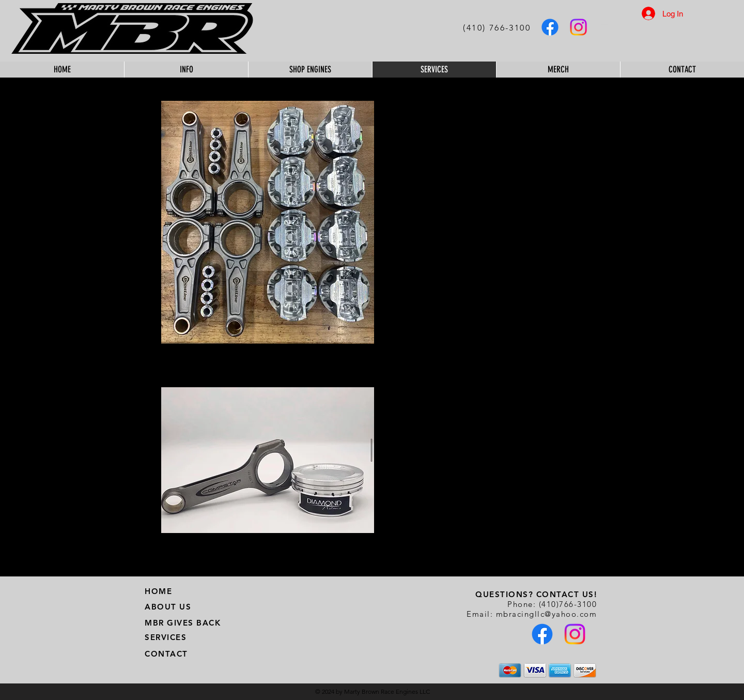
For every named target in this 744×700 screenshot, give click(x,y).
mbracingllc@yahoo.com (547, 614)
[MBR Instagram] (578, 27)
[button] (608, 25)
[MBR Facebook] (550, 27)
